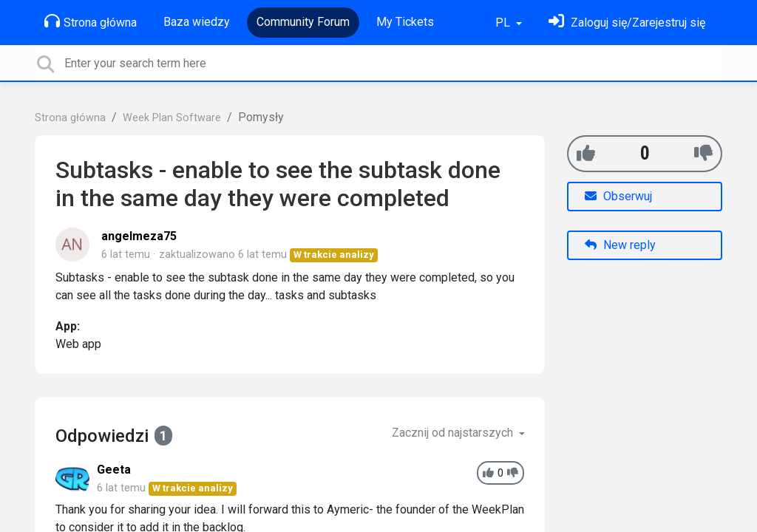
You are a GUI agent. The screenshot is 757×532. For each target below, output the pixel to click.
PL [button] (504, 23)
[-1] (703, 153)
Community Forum (303, 22)
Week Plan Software (172, 118)
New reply (620, 245)
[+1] (586, 153)
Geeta (114, 470)
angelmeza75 (139, 236)
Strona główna (91, 21)
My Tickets (405, 22)
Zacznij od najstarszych (454, 433)
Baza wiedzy (197, 22)
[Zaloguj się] (627, 23)
